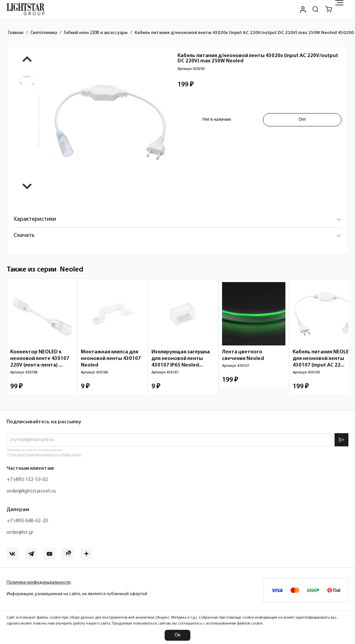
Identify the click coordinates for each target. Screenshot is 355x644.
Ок (177, 635)
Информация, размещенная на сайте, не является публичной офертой (77, 594)
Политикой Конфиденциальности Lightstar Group (45, 455)
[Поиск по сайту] (315, 9)
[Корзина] (329, 9)
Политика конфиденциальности (39, 582)
